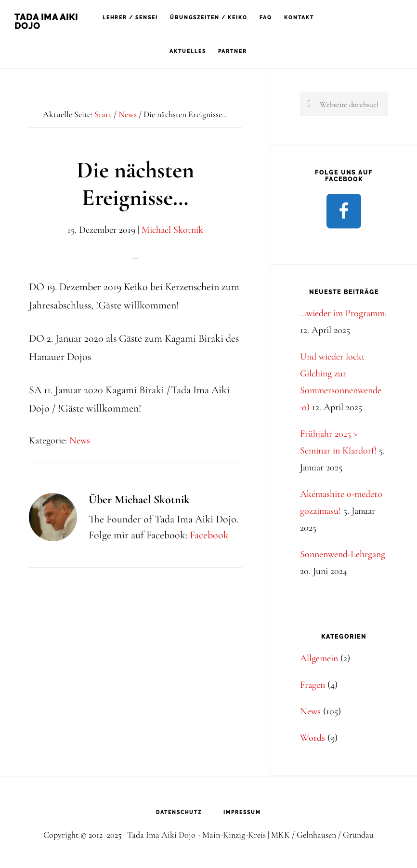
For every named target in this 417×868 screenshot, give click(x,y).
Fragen (313, 685)
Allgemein (319, 658)
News (80, 441)
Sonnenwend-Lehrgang (343, 554)
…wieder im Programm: (343, 313)
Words (313, 738)
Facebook (209, 535)
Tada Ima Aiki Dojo (46, 21)
